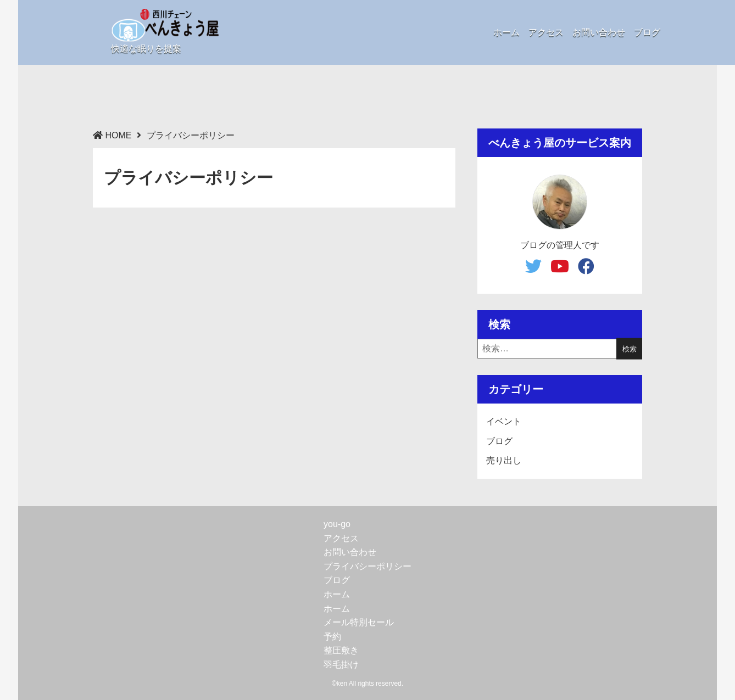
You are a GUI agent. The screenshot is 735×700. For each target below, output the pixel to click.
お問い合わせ (599, 32)
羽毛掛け (341, 665)
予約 (332, 637)
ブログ (647, 32)
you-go (337, 524)
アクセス (546, 32)
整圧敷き (341, 650)
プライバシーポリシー (367, 566)
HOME (118, 135)
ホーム (506, 32)
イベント (504, 421)
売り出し (504, 460)
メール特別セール (359, 622)
